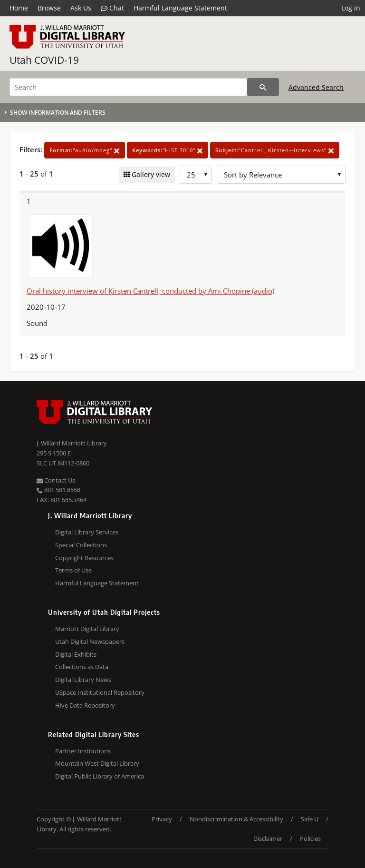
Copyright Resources (84, 558)
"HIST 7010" (168, 150)
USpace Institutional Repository (100, 692)
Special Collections (81, 545)
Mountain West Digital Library (97, 763)
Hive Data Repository (85, 705)
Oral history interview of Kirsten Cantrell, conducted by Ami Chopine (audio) (150, 291)
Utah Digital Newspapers (90, 641)
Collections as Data (82, 667)
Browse (49, 8)
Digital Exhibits (76, 654)
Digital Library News (83, 680)
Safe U (310, 819)
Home (19, 8)
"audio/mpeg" (85, 150)
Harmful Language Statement (180, 8)
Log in (351, 8)
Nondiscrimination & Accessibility (236, 819)
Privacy (162, 819)
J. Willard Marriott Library (72, 443)
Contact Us (56, 480)
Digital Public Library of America (100, 776)
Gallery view (150, 174)
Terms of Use (73, 570)
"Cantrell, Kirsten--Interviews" (275, 150)
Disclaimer (268, 838)
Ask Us (81, 8)
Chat (112, 8)
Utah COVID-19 (44, 60)
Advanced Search (316, 87)
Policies (310, 838)
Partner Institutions (83, 751)
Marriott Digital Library (87, 629)
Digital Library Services (87, 532)
